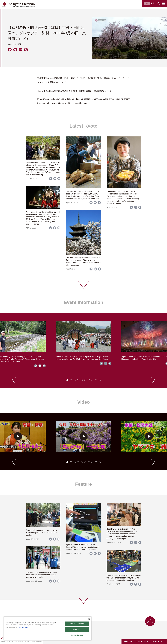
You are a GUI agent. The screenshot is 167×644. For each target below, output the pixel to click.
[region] (48, 628)
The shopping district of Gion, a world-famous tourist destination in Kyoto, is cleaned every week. (41, 575)
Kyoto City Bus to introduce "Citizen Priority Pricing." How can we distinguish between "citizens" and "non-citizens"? (83, 547)
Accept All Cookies (77, 624)
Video (83, 402)
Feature (84, 484)
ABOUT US (128, 641)
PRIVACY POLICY (142, 641)
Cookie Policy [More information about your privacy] (24, 627)
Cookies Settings (77, 635)
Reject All (77, 629)
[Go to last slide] (14, 380)
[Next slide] (153, 380)
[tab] (67, 380)
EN (147, 3)
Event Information (83, 302)
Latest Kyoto (83, 126)
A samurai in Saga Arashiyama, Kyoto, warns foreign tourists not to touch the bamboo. (41, 533)
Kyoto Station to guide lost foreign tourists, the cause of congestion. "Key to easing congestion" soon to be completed (124, 578)
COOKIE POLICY (158, 641)
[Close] (89, 619)
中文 (153, 3)
